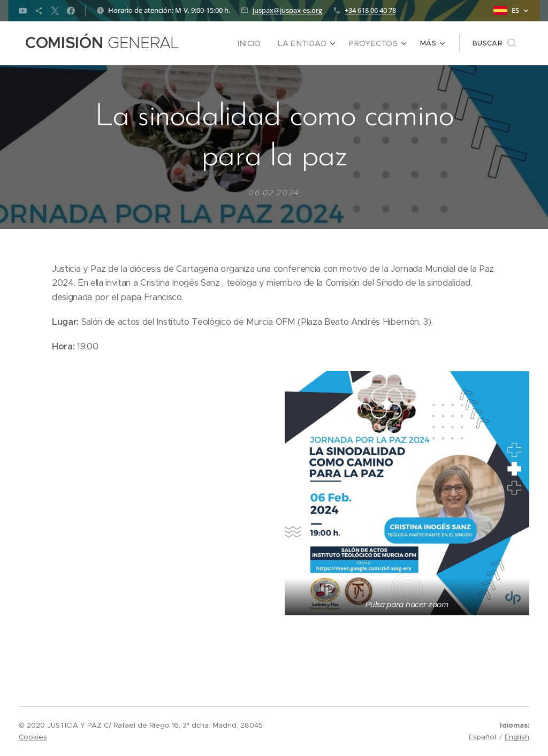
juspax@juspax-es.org (287, 10)
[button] (494, 43)
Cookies (33, 737)
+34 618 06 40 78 (370, 10)
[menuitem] (261, 43)
